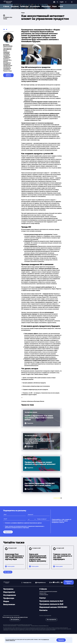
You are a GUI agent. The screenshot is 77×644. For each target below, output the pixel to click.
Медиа (54, 6)
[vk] (56, 583)
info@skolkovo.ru (41, 583)
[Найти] (57, 2)
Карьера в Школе (43, 593)
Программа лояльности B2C (51, 601)
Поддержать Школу (69, 582)
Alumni (61, 6)
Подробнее (30, 423)
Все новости (8, 572)
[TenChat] (62, 583)
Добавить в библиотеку (8, 75)
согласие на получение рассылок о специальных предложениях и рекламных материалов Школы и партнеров (25, 527)
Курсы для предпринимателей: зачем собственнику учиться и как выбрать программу (38, 558)
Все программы (15, 619)
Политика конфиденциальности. (24, 626)
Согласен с (23, 523)
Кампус (43, 598)
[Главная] (9, 2)
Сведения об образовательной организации (48, 592)
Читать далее (11, 566)
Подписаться (8, 532)
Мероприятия (46, 6)
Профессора (24, 6)
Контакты (43, 610)
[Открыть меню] (72, 2)
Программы (15, 6)
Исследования (35, 6)
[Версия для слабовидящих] (66, 2)
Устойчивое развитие (44, 595)
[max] (50, 583)
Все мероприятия (52, 619)
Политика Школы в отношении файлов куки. (40, 626)
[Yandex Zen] (58, 583)
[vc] (60, 583)
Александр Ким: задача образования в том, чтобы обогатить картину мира (14, 557)
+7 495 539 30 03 (27, 583)
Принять (61, 640)
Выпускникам (9, 604)
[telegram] (52, 583)
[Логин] (55, 2)
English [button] (62, 2)
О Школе (6, 6)
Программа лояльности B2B (51, 604)
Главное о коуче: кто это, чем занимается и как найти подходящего (63, 557)
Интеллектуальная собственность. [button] (10, 626)
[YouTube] (54, 583)
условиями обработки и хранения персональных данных (26, 523)
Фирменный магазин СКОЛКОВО (53, 607)
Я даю (25, 527)
